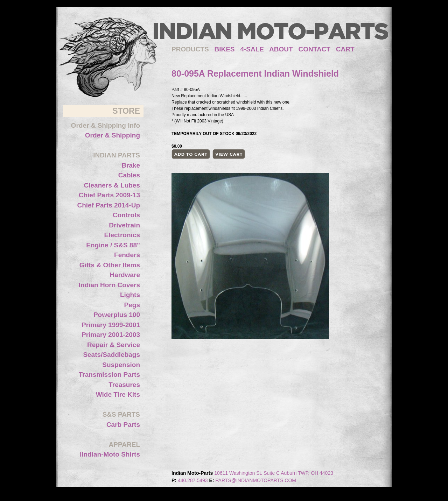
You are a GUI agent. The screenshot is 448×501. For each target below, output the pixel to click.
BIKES (227, 49)
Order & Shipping (113, 135)
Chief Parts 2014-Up (108, 205)
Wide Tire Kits (118, 394)
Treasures (124, 385)
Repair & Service (114, 345)
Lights (130, 295)
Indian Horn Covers (109, 285)
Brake (131, 165)
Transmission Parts (109, 375)
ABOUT (281, 49)
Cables (129, 175)
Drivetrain (124, 225)
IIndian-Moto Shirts (110, 454)
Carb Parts (123, 425)
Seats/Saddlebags (111, 355)
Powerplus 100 (117, 315)
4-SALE (252, 49)
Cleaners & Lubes (112, 185)
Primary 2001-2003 (111, 335)
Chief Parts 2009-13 (109, 195)
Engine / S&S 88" (113, 245)
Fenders (127, 255)
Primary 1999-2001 (111, 325)
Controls (126, 215)
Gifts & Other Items (110, 265)
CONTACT (314, 49)
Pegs (132, 305)
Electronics (122, 235)
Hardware (125, 275)
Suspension (121, 365)
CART (345, 49)
